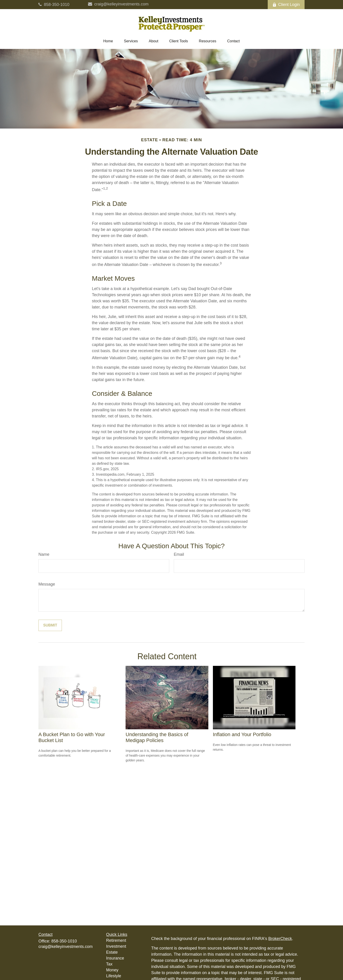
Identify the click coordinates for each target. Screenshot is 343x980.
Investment (116, 946)
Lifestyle (114, 976)
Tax (109, 964)
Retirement (116, 940)
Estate (112, 952)
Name (44, 554)
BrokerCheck (280, 939)
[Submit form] (50, 625)
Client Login (286, 5)
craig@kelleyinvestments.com (118, 4)
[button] (108, 41)
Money (112, 970)
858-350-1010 (54, 5)
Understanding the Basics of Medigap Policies (157, 737)
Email (179, 554)
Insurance (115, 958)
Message (47, 584)
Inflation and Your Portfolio (242, 734)
